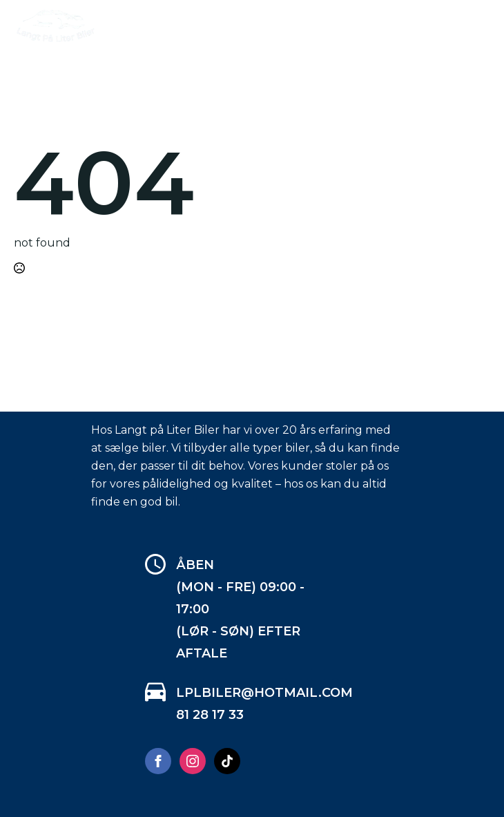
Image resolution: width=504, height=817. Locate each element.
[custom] (227, 761)
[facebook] (158, 761)
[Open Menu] (479, 27)
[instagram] (193, 761)
